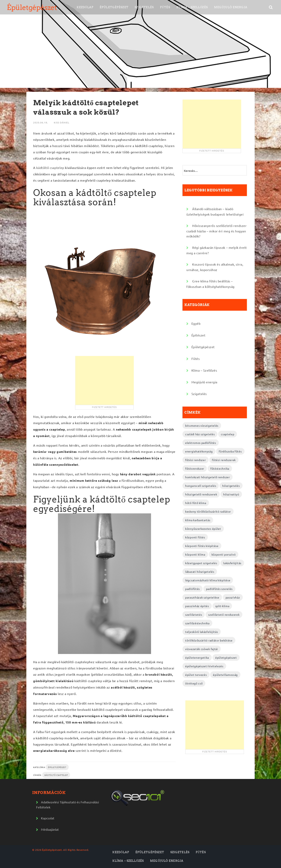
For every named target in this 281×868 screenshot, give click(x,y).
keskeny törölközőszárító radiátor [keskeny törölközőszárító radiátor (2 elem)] (208, 511)
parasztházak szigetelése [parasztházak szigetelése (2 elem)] (202, 597)
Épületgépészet (32, 7)
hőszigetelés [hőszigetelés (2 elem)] (231, 486)
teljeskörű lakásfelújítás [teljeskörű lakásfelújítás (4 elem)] (202, 632)
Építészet (198, 335)
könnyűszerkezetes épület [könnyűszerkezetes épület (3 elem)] (203, 529)
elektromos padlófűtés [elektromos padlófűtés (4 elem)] (201, 443)
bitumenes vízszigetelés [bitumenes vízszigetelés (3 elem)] (202, 426)
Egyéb (196, 323)
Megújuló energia (231, 7)
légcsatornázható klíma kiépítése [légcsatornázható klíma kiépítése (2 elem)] (208, 580)
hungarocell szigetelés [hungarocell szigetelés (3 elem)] (201, 486)
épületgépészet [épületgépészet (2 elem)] (226, 657)
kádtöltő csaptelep (50, 168)
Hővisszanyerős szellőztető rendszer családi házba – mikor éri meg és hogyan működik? (216, 231)
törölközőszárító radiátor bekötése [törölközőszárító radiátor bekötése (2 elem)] (209, 640)
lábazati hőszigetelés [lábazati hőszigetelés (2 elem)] (200, 572)
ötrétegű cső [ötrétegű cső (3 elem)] (194, 683)
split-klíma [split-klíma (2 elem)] (222, 606)
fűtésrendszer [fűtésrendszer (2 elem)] (195, 468)
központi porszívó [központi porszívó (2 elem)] (224, 554)
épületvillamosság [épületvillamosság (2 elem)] (225, 675)
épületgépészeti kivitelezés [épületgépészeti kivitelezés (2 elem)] (204, 666)
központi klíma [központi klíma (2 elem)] (195, 554)
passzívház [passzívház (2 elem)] (233, 597)
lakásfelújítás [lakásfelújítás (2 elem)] (232, 563)
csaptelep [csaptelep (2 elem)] (228, 434)
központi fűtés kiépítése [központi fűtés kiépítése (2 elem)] (202, 546)
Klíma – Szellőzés (192, 7)
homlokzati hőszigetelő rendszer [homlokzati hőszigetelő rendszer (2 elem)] (208, 477)
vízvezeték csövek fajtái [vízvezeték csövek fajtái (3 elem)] (202, 649)
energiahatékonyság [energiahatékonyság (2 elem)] (199, 451)
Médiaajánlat (50, 829)
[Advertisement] (104, 380)
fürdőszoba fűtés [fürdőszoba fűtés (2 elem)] (230, 451)
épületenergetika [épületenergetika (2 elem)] (197, 657)
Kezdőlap (85, 7)
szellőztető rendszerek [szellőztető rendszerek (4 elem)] (224, 615)
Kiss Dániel (62, 122)
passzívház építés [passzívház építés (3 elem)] (197, 606)
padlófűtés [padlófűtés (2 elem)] (193, 589)
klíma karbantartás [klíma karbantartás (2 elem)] (198, 520)
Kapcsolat (48, 818)
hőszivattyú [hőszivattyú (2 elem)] (231, 494)
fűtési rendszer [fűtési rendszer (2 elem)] (196, 460)
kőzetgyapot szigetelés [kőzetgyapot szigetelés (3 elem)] (201, 563)
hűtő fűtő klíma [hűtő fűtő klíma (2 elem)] (196, 503)
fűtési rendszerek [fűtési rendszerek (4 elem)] (224, 460)
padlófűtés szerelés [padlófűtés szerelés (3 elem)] (219, 589)
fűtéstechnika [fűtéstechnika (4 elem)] (220, 468)
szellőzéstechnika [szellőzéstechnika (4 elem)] (197, 623)
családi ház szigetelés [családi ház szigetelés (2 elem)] (200, 434)
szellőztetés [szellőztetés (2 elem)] (194, 615)
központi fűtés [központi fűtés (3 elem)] (195, 537)
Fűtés (165, 7)
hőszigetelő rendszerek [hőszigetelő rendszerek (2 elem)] (201, 494)
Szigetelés (144, 7)
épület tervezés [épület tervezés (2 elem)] (196, 675)
